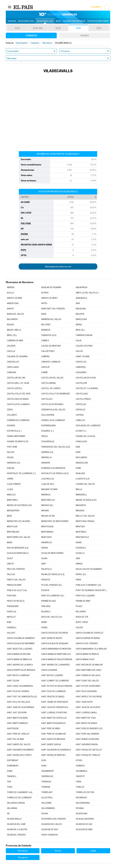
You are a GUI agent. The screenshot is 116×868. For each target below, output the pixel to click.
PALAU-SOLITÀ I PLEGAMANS (89, 569)
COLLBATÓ (12, 415)
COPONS (80, 415)
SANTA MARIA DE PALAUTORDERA (57, 659)
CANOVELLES (13, 362)
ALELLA (10, 293)
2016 (58, 28)
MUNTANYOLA (82, 537)
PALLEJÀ (11, 574)
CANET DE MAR (83, 356)
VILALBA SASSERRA (85, 819)
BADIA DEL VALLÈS (15, 314)
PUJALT (79, 606)
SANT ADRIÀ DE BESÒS (52, 638)
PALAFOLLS (47, 569)
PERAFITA (46, 580)
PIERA (78, 580)
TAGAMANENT (48, 771)
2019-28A (38, 28)
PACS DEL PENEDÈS (16, 569)
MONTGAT (80, 527)
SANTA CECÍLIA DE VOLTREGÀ (55, 633)
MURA (10, 542)
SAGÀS (44, 628)
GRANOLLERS (82, 463)
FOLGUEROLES (48, 442)
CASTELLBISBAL (49, 383)
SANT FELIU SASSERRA (86, 691)
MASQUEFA (81, 505)
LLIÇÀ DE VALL (48, 484)
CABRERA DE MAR (15, 341)
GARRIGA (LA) (47, 452)
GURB (78, 468)
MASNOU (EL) (47, 505)
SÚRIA (10, 771)
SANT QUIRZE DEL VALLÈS (19, 744)
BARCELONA (81, 319)
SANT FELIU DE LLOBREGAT (54, 691)
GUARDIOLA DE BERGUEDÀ (53, 468)
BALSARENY (12, 319)
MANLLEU (11, 495)
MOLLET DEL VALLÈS (85, 516)
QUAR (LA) (12, 612)
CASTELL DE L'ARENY (51, 388)
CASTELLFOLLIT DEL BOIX (19, 394)
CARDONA (12, 372)
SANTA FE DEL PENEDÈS (87, 643)
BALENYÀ (80, 314)
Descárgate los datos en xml (58, 267)
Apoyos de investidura (98, 21)
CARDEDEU (81, 367)
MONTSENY (47, 537)
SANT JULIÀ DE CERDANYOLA (55, 707)
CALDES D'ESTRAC (84, 346)
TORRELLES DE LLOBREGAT (19, 798)
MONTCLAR (12, 527)
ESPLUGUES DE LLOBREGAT (88, 426)
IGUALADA (80, 473)
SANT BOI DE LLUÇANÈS (52, 675)
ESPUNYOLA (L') (14, 431)
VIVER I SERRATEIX (50, 835)
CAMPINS (45, 356)
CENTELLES (81, 404)
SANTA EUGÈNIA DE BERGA (88, 638)
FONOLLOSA (81, 442)
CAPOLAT (46, 367)
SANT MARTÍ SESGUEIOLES (53, 723)
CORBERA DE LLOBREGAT (18, 420)
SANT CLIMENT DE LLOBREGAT (55, 681)
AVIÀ (78, 303)
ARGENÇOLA (81, 298)
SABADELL (12, 628)
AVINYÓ (10, 309)
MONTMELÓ (81, 532)
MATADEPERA (13, 511)
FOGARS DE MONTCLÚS (18, 442)
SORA (44, 766)
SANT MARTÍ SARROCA (17, 723)
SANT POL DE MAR (15, 739)
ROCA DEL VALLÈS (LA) (52, 617)
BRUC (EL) (80, 330)
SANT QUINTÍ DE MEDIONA (53, 739)
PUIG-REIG (46, 606)
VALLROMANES (48, 808)
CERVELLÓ (80, 410)
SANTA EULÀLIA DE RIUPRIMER (21, 643)
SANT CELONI (13, 681)
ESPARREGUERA (48, 426)
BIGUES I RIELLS (14, 330)
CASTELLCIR (81, 383)
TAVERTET (80, 776)
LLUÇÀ (10, 489)
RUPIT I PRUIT (82, 622)
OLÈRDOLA (81, 548)
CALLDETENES (48, 351)
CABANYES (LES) (49, 335)
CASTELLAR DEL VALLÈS (52, 378)
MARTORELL (13, 500)
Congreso (31, 35)
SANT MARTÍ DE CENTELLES (54, 718)
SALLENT (11, 633)
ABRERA (11, 287)
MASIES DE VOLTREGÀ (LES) (19, 505)
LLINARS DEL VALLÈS (85, 484)
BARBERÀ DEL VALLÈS (51, 319)
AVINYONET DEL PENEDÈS (53, 309)
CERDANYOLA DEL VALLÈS (53, 410)
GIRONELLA (46, 457)
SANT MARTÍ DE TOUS (86, 718)
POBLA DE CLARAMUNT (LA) (88, 585)
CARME (44, 372)
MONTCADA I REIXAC (85, 521)
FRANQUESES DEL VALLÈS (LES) (56, 447)
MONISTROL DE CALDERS (18, 521)
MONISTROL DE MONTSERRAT (55, 521)
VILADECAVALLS (14, 819)
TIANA (79, 782)
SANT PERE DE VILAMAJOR (53, 734)
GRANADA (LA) (13, 463)
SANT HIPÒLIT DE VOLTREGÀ (89, 697)
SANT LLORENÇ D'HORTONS (54, 713)
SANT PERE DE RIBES (51, 728)
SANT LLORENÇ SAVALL (86, 713)
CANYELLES (81, 362)
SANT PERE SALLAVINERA (87, 734)
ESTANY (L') (81, 431)
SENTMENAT (13, 760)
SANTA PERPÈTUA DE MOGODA (21, 670)
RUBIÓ (44, 622)
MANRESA (46, 495)
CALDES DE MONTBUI (51, 346)
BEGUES (11, 325)
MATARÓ (45, 511)
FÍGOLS (45, 436)
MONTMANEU (47, 532)
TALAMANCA (81, 771)
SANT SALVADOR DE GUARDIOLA (56, 750)
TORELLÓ (80, 787)
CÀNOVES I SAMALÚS (51, 362)
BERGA (79, 325)
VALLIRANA (12, 808)
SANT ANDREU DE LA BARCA (20, 665)
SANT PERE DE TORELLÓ (18, 734)
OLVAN (44, 558)
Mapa (58, 21)
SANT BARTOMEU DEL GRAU (88, 670)
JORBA (10, 479)
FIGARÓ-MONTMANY (16, 436)
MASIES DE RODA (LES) (86, 500)
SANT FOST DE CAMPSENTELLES (22, 697)
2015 (78, 28)
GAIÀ (78, 447)
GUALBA (11, 468)
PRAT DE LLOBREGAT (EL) (53, 596)
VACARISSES (81, 798)
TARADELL (12, 776)
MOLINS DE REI (48, 516)
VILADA (45, 814)
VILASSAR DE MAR (84, 829)
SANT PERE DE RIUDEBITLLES (89, 728)
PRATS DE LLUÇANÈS (85, 596)
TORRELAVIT (47, 792)
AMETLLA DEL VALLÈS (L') (87, 293)
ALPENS (45, 293)
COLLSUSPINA (48, 415)
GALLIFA (11, 452)
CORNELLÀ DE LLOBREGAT (53, 420)
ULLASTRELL (47, 798)
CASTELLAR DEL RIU (16, 378)
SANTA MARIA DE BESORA (19, 654)
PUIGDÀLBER (13, 606)
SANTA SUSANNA (49, 670)
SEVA (44, 760)
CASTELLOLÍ (47, 399)
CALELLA (11, 351)
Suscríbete (96, 7)
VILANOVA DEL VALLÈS (52, 824)
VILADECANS (82, 814)
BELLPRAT (46, 325)
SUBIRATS (80, 766)
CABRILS (45, 341)
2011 (99, 28)
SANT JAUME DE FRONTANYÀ (55, 702)
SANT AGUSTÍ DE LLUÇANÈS (20, 649)
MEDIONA (80, 511)
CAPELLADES (13, 367)
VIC (8, 814)
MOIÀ (9, 516)
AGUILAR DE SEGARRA (51, 287)
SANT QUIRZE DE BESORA (87, 739)
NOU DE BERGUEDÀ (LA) (18, 548)
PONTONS (12, 596)
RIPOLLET (11, 617)
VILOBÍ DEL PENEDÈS (16, 835)
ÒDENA (45, 548)
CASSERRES (81, 372)
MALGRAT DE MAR (49, 489)
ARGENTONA (13, 303)
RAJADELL (46, 612)
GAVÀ (78, 452)
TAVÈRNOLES (47, 776)
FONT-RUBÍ (12, 447)
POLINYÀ (45, 590)
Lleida (93, 851)
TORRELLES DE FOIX (85, 792)
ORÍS (78, 558)
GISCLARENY (82, 457)
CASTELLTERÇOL (83, 399)
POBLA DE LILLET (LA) (17, 590)
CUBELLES (80, 420)
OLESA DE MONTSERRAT (52, 553)
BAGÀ (44, 314)
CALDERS (11, 346)
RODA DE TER (82, 617)
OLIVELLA (80, 553)
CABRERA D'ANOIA (84, 335)
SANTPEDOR (13, 728)
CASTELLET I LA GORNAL (87, 388)
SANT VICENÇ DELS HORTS (19, 755)
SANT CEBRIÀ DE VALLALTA (88, 675)
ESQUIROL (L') (47, 431)
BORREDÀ (46, 330)
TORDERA (46, 787)
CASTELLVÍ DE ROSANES (52, 404)
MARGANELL (81, 495)
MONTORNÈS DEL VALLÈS (19, 537)
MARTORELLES (48, 500)
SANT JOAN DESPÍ (84, 702)
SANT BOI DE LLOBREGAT (18, 675)
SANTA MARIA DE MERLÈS (87, 654)
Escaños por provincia (74, 21)
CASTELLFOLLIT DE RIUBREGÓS (56, 394)
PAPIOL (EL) (81, 574)
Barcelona (23, 851)
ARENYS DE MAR (14, 298)
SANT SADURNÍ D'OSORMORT (20, 750)
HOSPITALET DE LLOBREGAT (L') (21, 473)
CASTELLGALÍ (82, 394)
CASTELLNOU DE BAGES (18, 399)
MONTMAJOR (13, 532)
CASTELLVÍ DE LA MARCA (18, 404)
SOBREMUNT (13, 766)
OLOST (10, 558)
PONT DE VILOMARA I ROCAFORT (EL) (92, 590)
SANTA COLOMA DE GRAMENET (21, 638)
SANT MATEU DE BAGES (86, 723)
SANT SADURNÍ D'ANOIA (87, 744)
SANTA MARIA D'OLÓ (85, 659)
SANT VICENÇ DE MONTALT (54, 755)
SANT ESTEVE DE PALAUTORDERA (57, 686)
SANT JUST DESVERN (17, 713)
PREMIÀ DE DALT (49, 601)
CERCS (10, 410)
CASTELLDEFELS (15, 388)
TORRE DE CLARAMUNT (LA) (20, 792)
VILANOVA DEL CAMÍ (16, 824)
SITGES (79, 760)
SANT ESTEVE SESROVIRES (88, 686)
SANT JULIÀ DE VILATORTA (88, 707)
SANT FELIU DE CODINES (18, 691)
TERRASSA (46, 782)
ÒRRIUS (79, 564)
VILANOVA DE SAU (84, 824)
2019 (17, 28)
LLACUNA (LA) (48, 479)
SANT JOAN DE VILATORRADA (21, 707)
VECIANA (80, 808)
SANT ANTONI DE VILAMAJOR (89, 665)
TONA (10, 787)
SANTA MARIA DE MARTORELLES (56, 654)
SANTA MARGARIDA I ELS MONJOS (91, 649)
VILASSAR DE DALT (50, 829)
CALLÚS (79, 351)
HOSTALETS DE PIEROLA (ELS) (55, 473)
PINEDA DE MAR (14, 585)
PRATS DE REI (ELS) (16, 601)
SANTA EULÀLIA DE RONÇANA (55, 643)
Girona (58, 851)
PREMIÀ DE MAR (83, 601)
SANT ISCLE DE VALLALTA (18, 702)
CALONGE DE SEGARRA (17, 356)
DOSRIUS (11, 426)
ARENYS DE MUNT (49, 298)
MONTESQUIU (47, 527)
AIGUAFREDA (82, 287)
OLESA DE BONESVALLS (18, 553)
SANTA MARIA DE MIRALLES (19, 659)
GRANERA (46, 463)
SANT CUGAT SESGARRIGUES (20, 686)
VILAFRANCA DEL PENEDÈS (54, 819)
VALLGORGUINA (83, 803)
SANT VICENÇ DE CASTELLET (89, 750)
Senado (85, 35)
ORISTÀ (10, 564)
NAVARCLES (47, 542)
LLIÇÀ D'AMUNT (14, 484)
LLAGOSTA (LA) (83, 479)
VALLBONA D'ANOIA (16, 803)
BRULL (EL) (12, 335)
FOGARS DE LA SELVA (85, 436)
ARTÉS (44, 303)
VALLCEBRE (46, 803)
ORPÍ (43, 564)
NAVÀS (79, 542)
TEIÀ (9, 782)
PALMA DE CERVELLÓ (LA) (53, 574)
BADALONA (81, 309)
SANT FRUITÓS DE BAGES (53, 697)
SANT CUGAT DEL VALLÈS (87, 681)
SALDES (79, 628)
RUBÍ (9, 622)
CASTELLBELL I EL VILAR (18, 383)
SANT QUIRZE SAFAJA (51, 744)
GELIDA (10, 457)
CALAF (79, 341)
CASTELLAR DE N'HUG (86, 378)
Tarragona (23, 857)
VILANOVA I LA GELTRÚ (17, 829)
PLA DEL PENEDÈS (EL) (52, 585)
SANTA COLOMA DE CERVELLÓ (89, 633)
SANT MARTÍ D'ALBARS (17, 718)
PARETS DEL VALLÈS (16, 580)
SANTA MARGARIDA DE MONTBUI (56, 649)
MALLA (79, 489)
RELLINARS (81, 612)
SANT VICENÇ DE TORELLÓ (88, 755)
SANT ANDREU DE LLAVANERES (55, 665)
